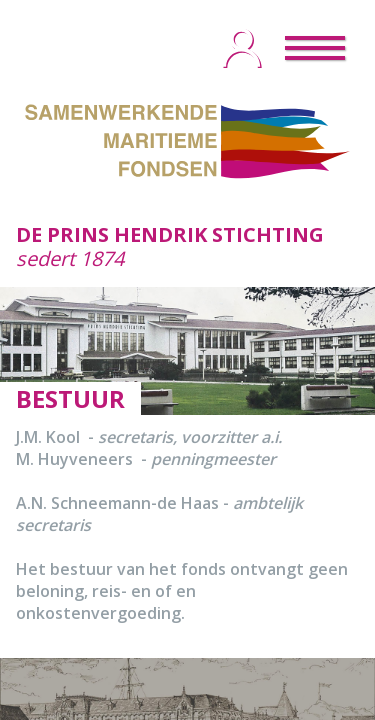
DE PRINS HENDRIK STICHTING (170, 234)
